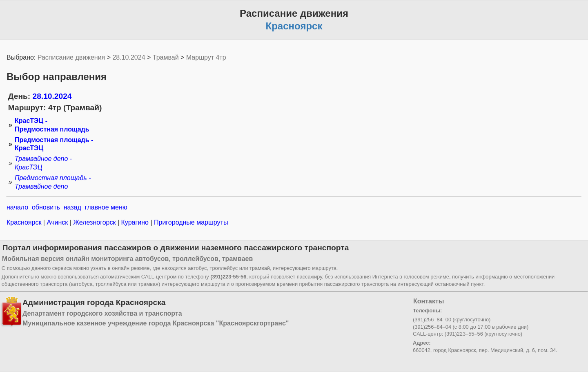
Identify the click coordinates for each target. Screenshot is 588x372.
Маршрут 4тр (206, 57)
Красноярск (25, 222)
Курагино (135, 222)
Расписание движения (71, 57)
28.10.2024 (129, 57)
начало (17, 207)
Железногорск (95, 222)
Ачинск (57, 222)
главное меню (106, 207)
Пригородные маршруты (190, 222)
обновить (46, 207)
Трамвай (166, 57)
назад (72, 207)
